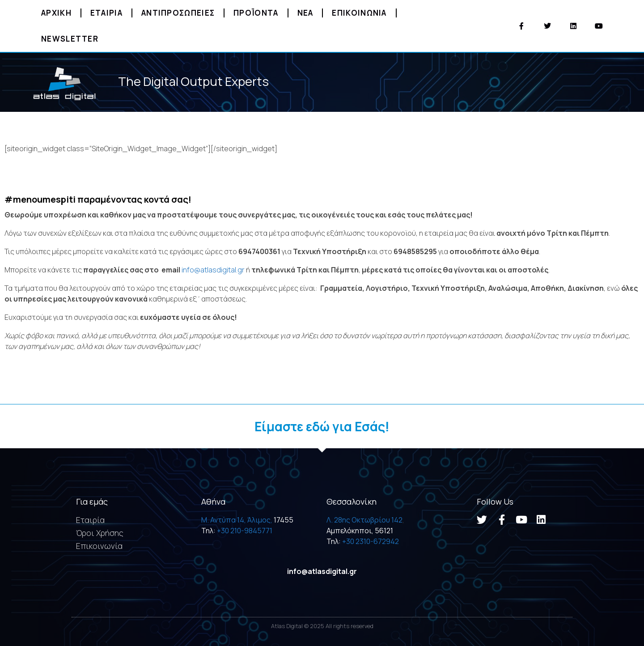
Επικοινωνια (359, 13)
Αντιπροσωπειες (178, 13)
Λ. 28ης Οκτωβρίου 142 (364, 520)
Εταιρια (106, 13)
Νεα (305, 13)
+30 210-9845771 (245, 531)
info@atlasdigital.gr (213, 270)
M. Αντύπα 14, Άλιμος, (237, 520)
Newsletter (70, 39)
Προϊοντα (256, 13)
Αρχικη (56, 13)
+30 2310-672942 (371, 541)
